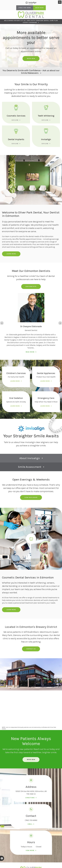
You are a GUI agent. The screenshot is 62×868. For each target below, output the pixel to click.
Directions (30, 798)
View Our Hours (31, 497)
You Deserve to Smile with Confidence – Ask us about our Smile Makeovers (31, 72)
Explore (15, 120)
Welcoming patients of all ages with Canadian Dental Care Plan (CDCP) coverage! (31, 22)
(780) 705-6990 (31, 820)
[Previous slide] (2, 323)
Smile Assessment (30, 467)
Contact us (31, 649)
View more (30, 850)
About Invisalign (30, 458)
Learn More (11, 254)
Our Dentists (31, 286)
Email (30, 824)
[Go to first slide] (60, 323)
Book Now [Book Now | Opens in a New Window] (39, 8)
